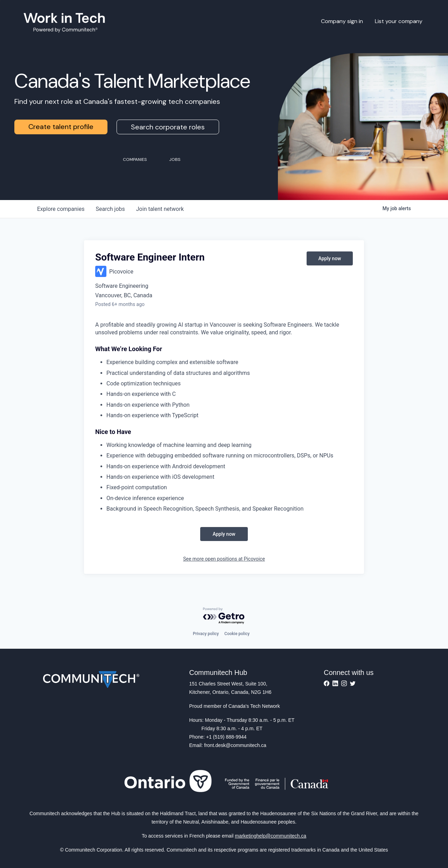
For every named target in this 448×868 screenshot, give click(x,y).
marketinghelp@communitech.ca (271, 836)
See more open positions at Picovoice (224, 559)
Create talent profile (61, 127)
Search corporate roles (168, 127)
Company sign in (342, 21)
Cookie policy (237, 634)
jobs (110, 209)
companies (61, 209)
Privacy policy (206, 634)
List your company (399, 21)
